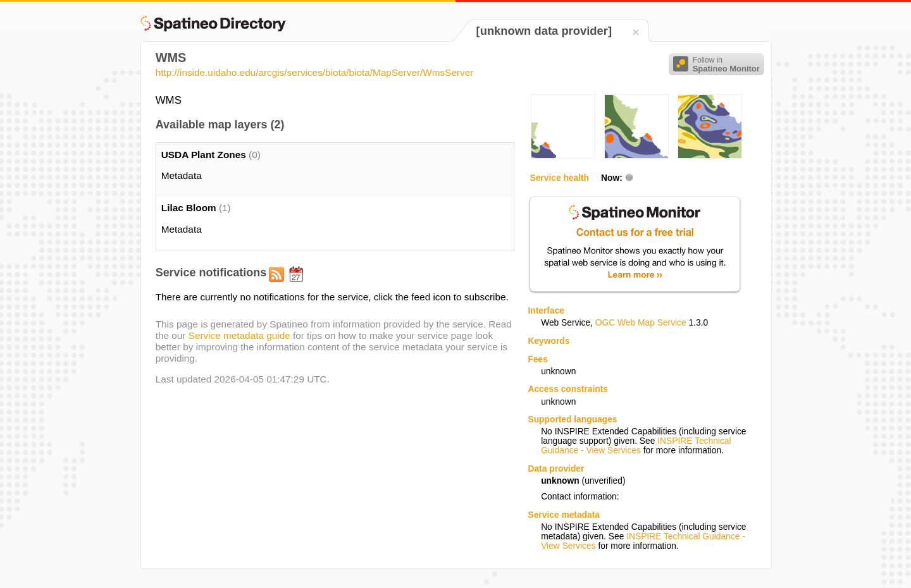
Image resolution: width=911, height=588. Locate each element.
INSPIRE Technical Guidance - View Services (636, 446)
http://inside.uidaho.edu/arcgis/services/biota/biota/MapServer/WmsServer (315, 72)
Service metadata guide (239, 335)
